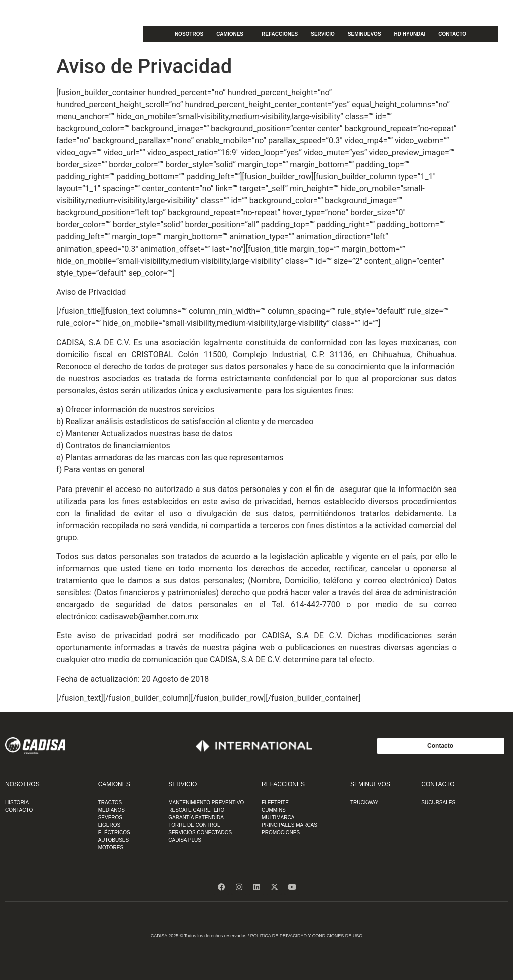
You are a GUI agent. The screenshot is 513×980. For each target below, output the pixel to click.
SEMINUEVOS (364, 34)
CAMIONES (232, 34)
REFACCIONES (280, 34)
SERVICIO (323, 34)
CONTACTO (452, 34)
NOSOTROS (189, 34)
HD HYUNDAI (410, 34)
